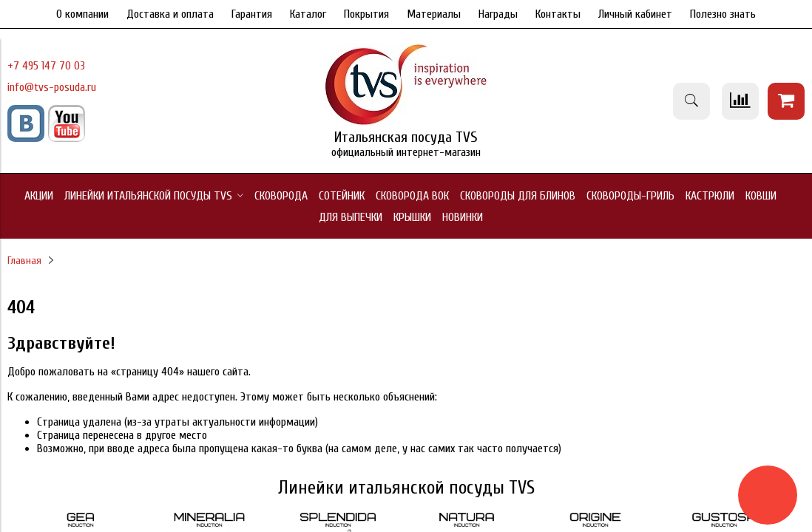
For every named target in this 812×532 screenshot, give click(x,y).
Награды (498, 14)
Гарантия (252, 14)
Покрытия (366, 14)
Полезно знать (723, 14)
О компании (82, 14)
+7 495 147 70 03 (46, 66)
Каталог (308, 14)
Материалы (434, 14)
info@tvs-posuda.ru (52, 87)
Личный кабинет (635, 14)
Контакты (558, 14)
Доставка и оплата (170, 14)
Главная (24, 260)
